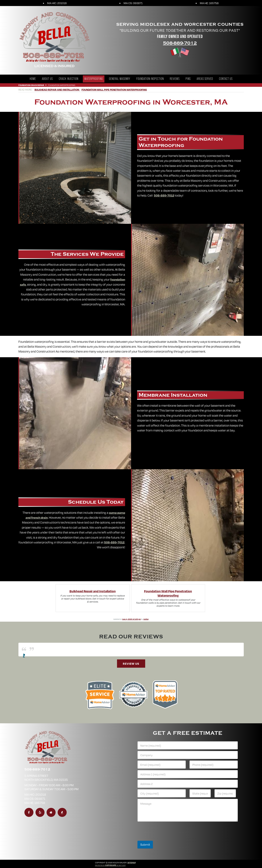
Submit (145, 845)
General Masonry (120, 79)
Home (33, 79)
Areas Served (205, 79)
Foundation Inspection (150, 79)
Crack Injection (69, 79)
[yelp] (40, 812)
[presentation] (166, 838)
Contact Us (226, 79)
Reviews (175, 79)
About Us (47, 79)
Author (146, 619)
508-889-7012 (180, 43)
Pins (188, 79)
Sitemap (132, 863)
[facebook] (29, 812)
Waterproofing (94, 79)
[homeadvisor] (51, 812)
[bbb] (62, 812)
